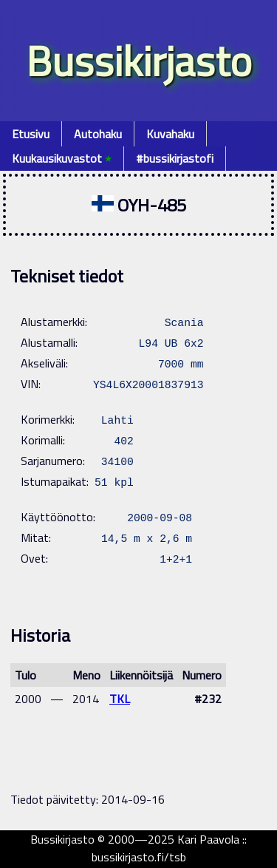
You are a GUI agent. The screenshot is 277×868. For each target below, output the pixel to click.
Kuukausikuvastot (62, 158)
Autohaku (98, 134)
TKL (120, 699)
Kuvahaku (170, 134)
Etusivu (31, 134)
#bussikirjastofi (175, 158)
